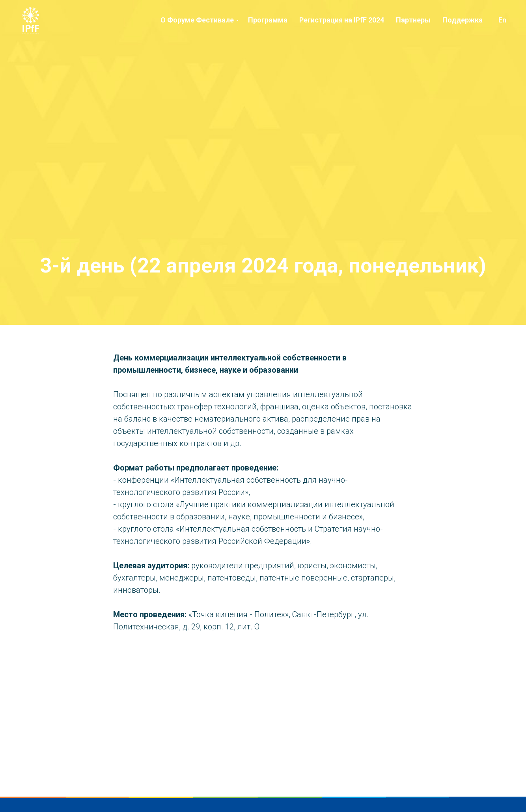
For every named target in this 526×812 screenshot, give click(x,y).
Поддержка (463, 20)
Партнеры (413, 20)
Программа (268, 20)
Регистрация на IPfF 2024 (342, 20)
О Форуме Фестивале (197, 20)
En (502, 20)
